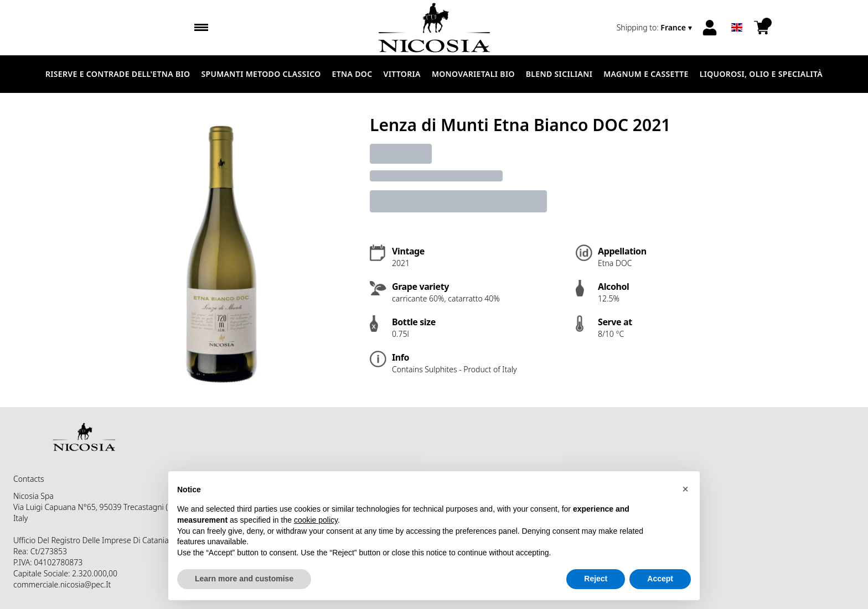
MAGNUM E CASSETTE (646, 74)
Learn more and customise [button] (244, 579)
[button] (685, 489)
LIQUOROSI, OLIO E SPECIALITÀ (761, 74)
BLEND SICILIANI (559, 74)
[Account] (710, 28)
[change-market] (655, 28)
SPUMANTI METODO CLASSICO (261, 74)
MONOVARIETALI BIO (473, 74)
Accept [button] (660, 579)
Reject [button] (596, 579)
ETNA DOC (352, 74)
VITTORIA (402, 74)
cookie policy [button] (316, 520)
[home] (434, 28)
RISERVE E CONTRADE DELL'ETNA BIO (118, 74)
